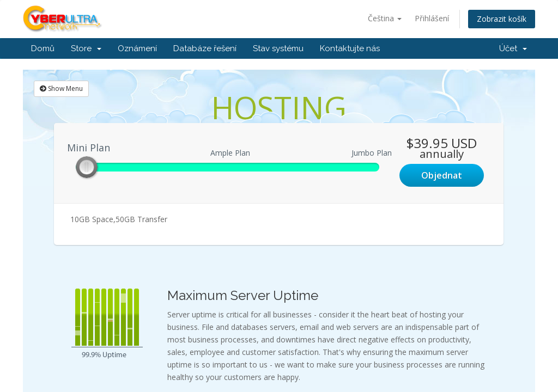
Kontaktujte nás (350, 48)
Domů (43, 48)
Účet (513, 48)
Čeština (385, 18)
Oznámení (137, 48)
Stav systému (278, 48)
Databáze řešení (205, 48)
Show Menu (61, 88)
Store (86, 48)
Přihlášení (432, 18)
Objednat (442, 175)
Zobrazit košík (502, 19)
